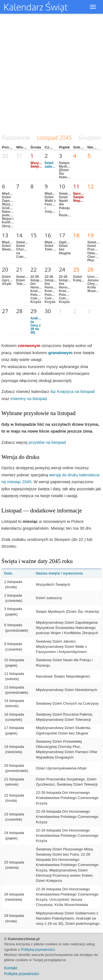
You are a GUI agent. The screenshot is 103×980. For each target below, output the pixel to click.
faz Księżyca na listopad (72, 391)
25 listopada (14, 862)
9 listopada (13, 644)
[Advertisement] (51, 75)
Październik (16, 138)
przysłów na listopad (47, 442)
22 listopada (14, 795)
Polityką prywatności (38, 950)
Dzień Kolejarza (80, 278)
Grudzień (90, 138)
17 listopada (14, 728)
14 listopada (14, 701)
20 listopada (14, 765)
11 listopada (14, 674)
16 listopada (14, 714)
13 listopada (14, 687)
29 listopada (14, 916)
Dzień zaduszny (52, 165)
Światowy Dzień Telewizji (24, 280)
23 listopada (14, 814)
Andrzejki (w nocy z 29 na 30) (38, 326)
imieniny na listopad (29, 399)
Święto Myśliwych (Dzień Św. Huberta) (67, 170)
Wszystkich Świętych (39, 165)
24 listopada (14, 833)
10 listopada (14, 660)
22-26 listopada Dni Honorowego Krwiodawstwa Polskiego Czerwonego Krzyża (42, 289)
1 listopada (13, 582)
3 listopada (13, 609)
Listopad (47, 138)
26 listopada (14, 894)
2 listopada (13, 595)
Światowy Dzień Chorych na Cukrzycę (24, 250)
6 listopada (13, 625)
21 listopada (14, 779)
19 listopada (14, 747)
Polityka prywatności (22, 974)
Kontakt (11, 968)
